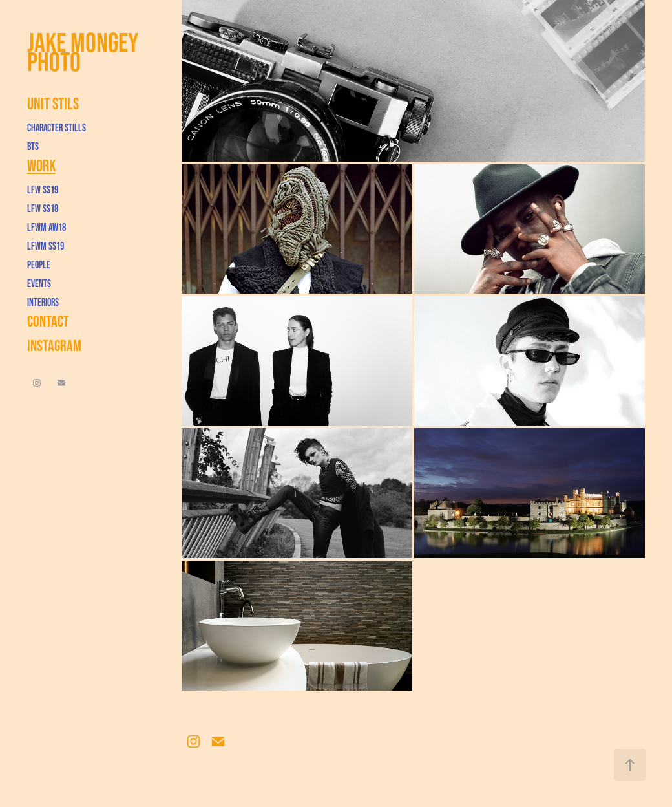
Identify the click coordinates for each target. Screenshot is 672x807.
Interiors (43, 302)
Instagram (54, 346)
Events (39, 283)
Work (41, 166)
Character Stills (57, 127)
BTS (33, 146)
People (39, 264)
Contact (48, 321)
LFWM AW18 (47, 227)
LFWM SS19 (46, 246)
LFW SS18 (43, 208)
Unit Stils (53, 103)
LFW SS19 (43, 189)
